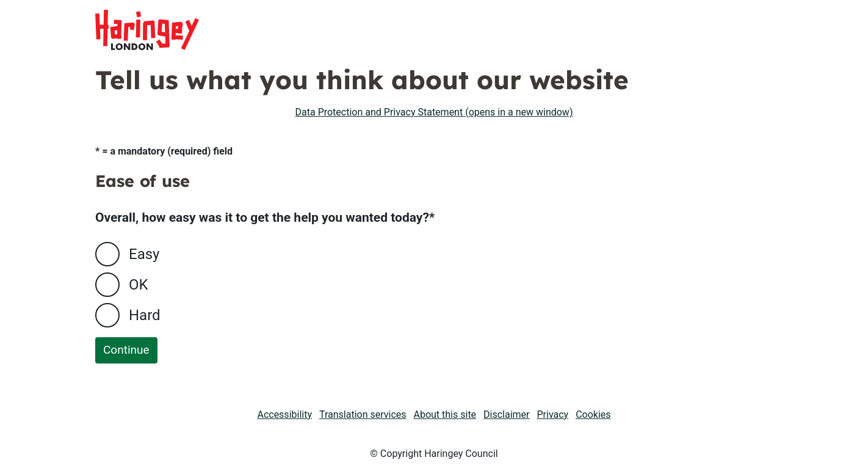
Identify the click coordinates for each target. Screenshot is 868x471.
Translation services (363, 414)
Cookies (593, 414)
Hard (145, 315)
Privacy (553, 414)
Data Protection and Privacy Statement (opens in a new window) (434, 112)
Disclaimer (506, 414)
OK (139, 285)
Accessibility (284, 414)
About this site (445, 414)
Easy (144, 254)
